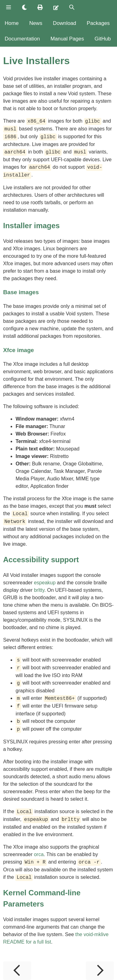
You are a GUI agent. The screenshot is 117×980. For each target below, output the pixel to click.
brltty (39, 590)
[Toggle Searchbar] (72, 8)
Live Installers (36, 61)
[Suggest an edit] (56, 8)
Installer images (31, 226)
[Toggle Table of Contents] (9, 8)
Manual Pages (67, 39)
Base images (21, 292)
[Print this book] (40, 8)
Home (12, 23)
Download (65, 23)
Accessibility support (41, 560)
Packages (98, 23)
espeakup (45, 583)
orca (39, 854)
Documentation (22, 39)
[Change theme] (24, 8)
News (36, 23)
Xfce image (19, 350)
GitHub (103, 39)
